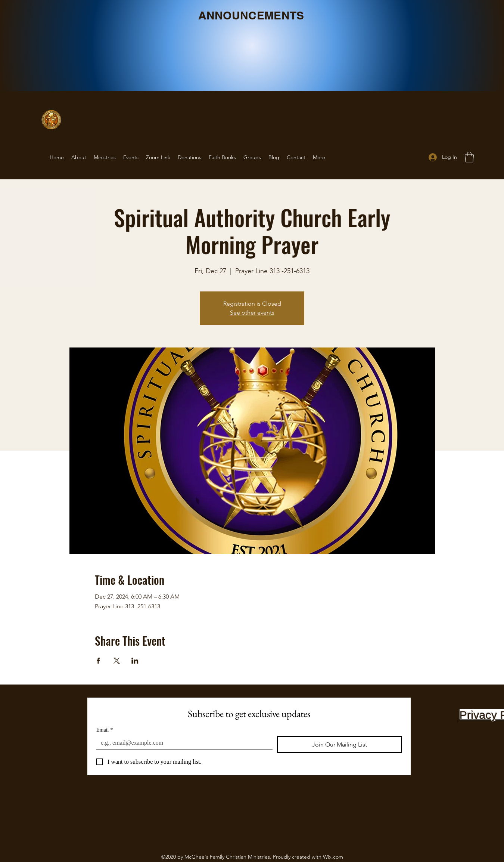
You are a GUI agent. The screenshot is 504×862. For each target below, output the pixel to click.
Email (105, 730)
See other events (252, 313)
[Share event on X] (117, 661)
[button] (469, 157)
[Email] (182, 743)
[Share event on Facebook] (98, 661)
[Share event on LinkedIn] (135, 661)
